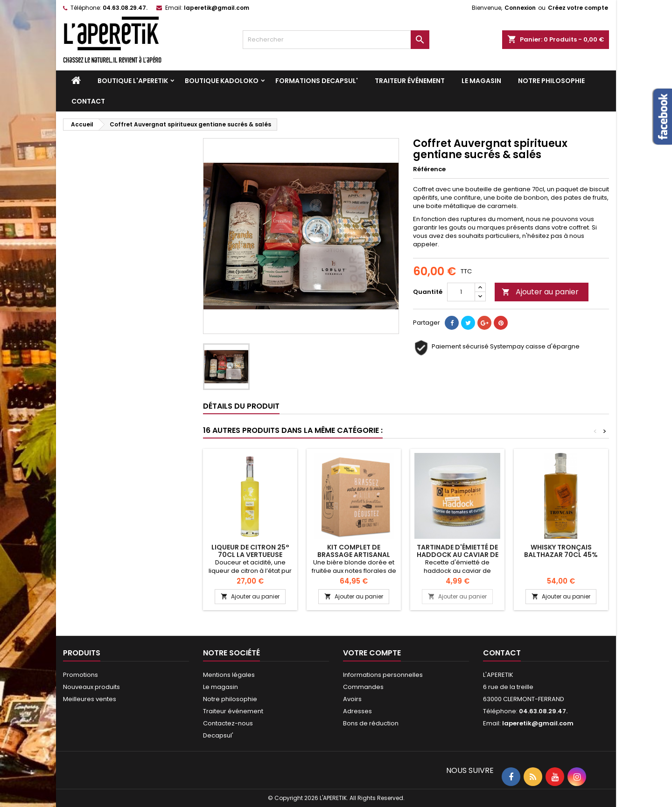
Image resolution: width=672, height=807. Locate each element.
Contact (88, 101)
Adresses (357, 711)
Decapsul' (218, 735)
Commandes (363, 687)
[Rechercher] (336, 40)
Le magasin (481, 81)
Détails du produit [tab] (241, 406)
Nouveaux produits (91, 687)
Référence (429, 169)
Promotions (80, 675)
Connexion (520, 8)
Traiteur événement (410, 81)
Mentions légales (229, 675)
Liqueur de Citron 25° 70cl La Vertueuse (250, 551)
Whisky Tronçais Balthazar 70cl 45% (561, 551)
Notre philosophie (551, 81)
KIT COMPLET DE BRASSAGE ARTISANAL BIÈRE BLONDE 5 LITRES (354, 555)
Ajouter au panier (540, 292)
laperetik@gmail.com (217, 8)
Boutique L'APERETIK (133, 81)
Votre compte (372, 653)
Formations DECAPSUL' (317, 81)
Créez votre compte (578, 8)
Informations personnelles (383, 675)
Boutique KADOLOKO (222, 81)
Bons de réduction (371, 723)
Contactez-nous (228, 723)
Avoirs (352, 699)
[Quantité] (461, 292)
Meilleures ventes (90, 699)
